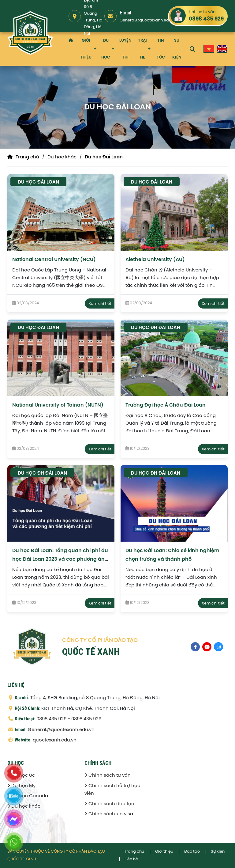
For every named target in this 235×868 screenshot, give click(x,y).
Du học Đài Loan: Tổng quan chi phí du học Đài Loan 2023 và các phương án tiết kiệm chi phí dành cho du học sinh (60, 559)
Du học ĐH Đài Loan (156, 328)
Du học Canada (28, 796)
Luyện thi (125, 49)
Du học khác (62, 157)
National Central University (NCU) (54, 260)
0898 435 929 (206, 19)
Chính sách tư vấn (108, 775)
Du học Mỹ (21, 786)
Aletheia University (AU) (155, 260)
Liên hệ (131, 859)
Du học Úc (21, 775)
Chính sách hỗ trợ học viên (112, 790)
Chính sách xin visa (109, 814)
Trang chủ (27, 157)
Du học (106, 49)
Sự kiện (177, 49)
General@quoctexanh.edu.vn (148, 20)
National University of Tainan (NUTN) (58, 405)
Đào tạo (192, 852)
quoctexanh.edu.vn (55, 740)
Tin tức (161, 49)
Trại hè (142, 49)
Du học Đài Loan (104, 157)
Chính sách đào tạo (109, 804)
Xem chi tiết (100, 304)
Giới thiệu (86, 49)
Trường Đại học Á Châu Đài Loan (166, 405)
